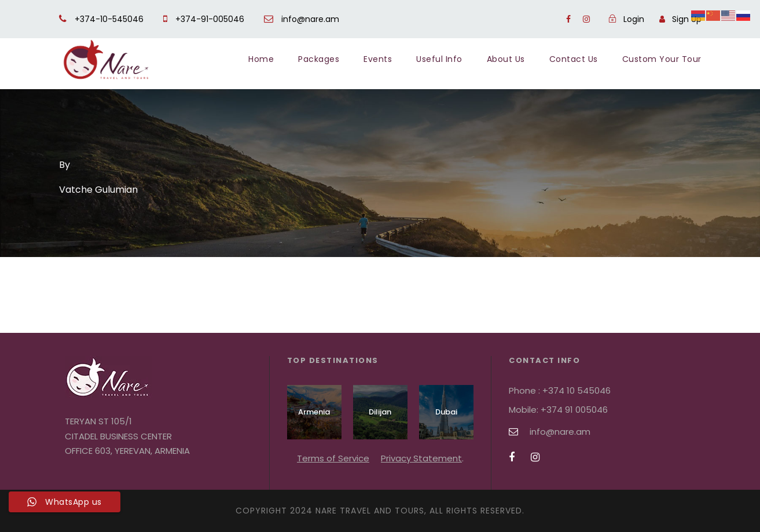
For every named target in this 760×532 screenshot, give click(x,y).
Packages (319, 59)
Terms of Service (333, 458)
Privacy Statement (421, 458)
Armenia (314, 412)
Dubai (446, 412)
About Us (506, 59)
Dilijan (380, 412)
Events (378, 59)
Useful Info (439, 59)
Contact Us (574, 59)
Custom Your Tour (662, 59)
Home (261, 59)
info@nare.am (302, 19)
